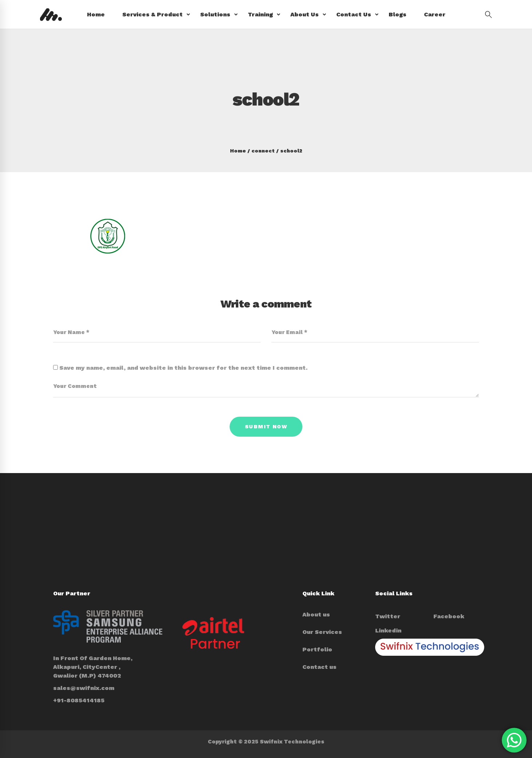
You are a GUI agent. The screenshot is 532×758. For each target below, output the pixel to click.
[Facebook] (449, 616)
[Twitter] (388, 616)
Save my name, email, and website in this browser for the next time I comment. (183, 368)
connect (263, 151)
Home (238, 151)
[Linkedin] (388, 631)
